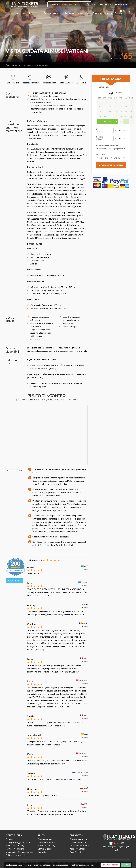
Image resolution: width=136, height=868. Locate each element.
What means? (14, 581)
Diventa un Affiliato (79, 839)
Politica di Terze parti (79, 846)
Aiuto (109, 5)
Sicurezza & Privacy (46, 846)
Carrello (125, 11)
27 (99, 121)
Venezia (97, 13)
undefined (132, 93)
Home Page (20, 13)
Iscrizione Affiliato (78, 842)
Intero (111, 130)
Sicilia (119, 13)
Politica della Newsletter (17, 855)
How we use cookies (110, 865)
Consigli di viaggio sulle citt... (18, 842)
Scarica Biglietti (45, 849)
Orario (100, 154)
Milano (69, 13)
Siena (47, 13)
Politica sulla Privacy (15, 846)
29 (110, 121)
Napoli (79, 13)
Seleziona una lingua (107, 145)
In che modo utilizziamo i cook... (19, 852)
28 (105, 121)
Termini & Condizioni (15, 849)
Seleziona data (104, 87)
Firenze (36, 13)
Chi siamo (10, 839)
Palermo (108, 13)
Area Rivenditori (77, 849)
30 (115, 121)
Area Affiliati (76, 852)
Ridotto (111, 138)
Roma (58, 13)
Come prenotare (45, 839)
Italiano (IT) (98, 5)
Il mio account (122, 5)
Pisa (88, 13)
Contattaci (43, 852)
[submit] (111, 165)
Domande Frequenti (47, 842)
